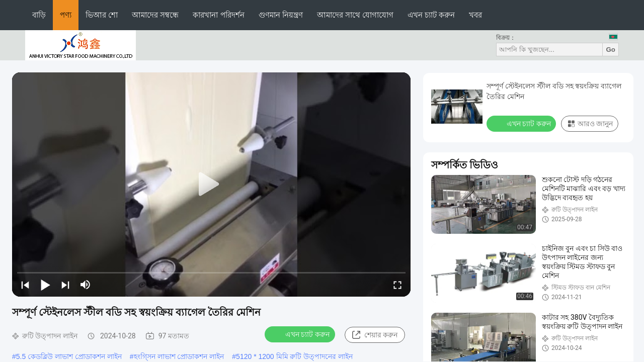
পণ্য (66, 15)
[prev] (25, 285)
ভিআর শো (102, 15)
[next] (65, 285)
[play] (211, 185)
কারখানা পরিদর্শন (218, 15)
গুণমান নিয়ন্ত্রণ (281, 15)
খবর (475, 15)
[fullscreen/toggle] (397, 285)
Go (611, 50)
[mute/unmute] (86, 285)
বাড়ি (39, 15)
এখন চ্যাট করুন (431, 15)
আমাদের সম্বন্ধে (155, 15)
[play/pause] (45, 285)
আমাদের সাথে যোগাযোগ (355, 15)
